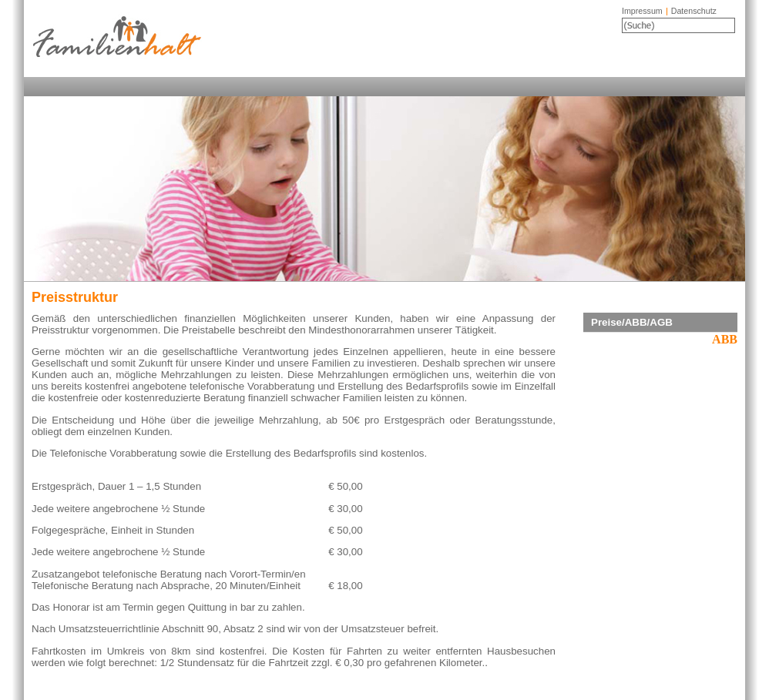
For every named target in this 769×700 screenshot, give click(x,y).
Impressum (642, 11)
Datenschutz (694, 11)
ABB (725, 339)
